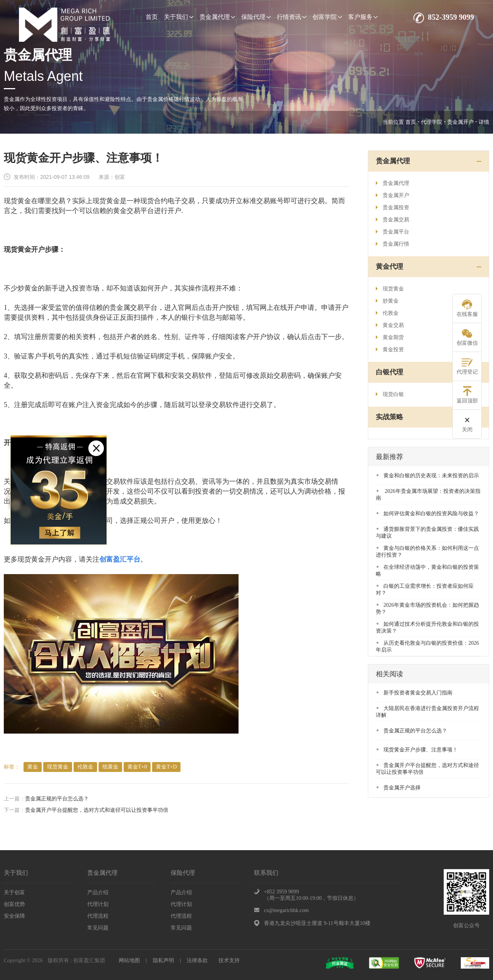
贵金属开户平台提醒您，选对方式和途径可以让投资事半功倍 (97, 810)
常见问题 (98, 928)
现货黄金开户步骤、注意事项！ (417, 750)
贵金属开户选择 (399, 788)
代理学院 (432, 122)
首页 (152, 17)
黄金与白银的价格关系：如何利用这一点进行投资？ (427, 552)
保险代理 (256, 17)
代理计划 (98, 904)
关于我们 (179, 17)
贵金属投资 (393, 208)
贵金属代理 (217, 17)
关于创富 (14, 892)
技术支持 (229, 960)
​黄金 (33, 767)
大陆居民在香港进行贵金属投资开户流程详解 (427, 712)
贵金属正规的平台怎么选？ (57, 799)
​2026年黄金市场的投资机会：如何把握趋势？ (427, 608)
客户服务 (363, 17)
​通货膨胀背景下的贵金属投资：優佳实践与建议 (427, 533)
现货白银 (390, 394)
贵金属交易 (393, 220)
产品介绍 (98, 892)
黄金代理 (389, 267)
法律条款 (197, 960)
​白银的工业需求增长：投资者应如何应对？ (425, 589)
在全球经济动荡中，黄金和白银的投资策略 (427, 570)
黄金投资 (390, 350)
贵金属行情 (393, 244)
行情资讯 (292, 17)
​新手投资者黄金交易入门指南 (414, 693)
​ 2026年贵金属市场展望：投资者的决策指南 (428, 495)
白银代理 (389, 372)
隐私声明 (163, 960)
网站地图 (129, 960)
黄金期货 (390, 337)
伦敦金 (85, 767)
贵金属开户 (460, 122)
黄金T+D (166, 767)
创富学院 (327, 17)
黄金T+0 (137, 767)
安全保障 (14, 916)
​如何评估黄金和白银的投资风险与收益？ (428, 514)
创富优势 (14, 904)
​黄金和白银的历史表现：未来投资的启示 (428, 476)
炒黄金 (387, 301)
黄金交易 (390, 325)
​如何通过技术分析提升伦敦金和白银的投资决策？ (427, 627)
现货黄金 (58, 767)
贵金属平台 (393, 232)
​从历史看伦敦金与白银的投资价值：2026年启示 (427, 646)
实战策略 (389, 417)
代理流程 (98, 916)
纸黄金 (110, 767)
